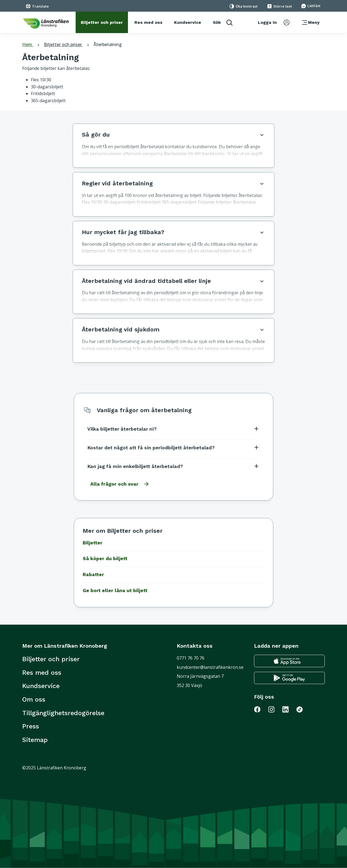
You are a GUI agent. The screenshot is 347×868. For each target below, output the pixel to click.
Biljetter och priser (67, 44)
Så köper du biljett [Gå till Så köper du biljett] (105, 559)
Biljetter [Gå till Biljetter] (93, 543)
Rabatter (93, 575)
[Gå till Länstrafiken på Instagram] (275, 709)
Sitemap (35, 740)
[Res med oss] (148, 22)
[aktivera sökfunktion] (223, 22)
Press (31, 726)
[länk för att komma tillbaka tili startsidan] (46, 24)
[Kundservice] (188, 22)
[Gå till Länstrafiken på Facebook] (261, 709)
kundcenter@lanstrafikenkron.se (210, 667)
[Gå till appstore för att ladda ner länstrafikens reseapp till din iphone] (289, 661)
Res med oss (42, 673)
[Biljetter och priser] (102, 22)
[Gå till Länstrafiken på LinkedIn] (289, 709)
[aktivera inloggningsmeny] (274, 22)
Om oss (34, 699)
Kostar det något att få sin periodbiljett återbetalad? (173, 447)
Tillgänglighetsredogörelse (63, 713)
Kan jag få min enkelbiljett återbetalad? (173, 466)
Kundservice (41, 686)
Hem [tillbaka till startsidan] (32, 44)
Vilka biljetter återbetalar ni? (173, 429)
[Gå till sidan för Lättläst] (311, 5)
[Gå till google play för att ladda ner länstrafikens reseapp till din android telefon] (289, 678)
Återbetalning (108, 44)
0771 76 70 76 (191, 658)
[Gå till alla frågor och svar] (118, 484)
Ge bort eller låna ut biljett (115, 591)
